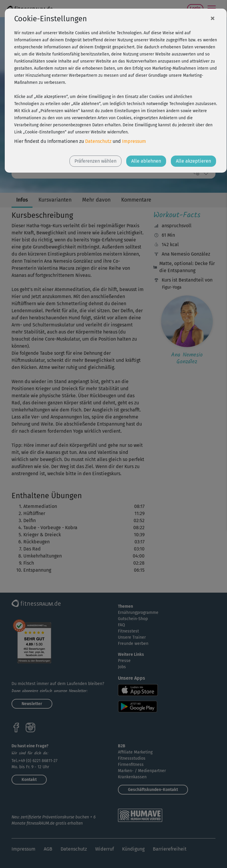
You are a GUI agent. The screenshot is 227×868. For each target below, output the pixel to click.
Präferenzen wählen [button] (95, 161)
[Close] (213, 18)
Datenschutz (98, 141)
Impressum (134, 141)
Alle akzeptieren (193, 161)
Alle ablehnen (146, 161)
